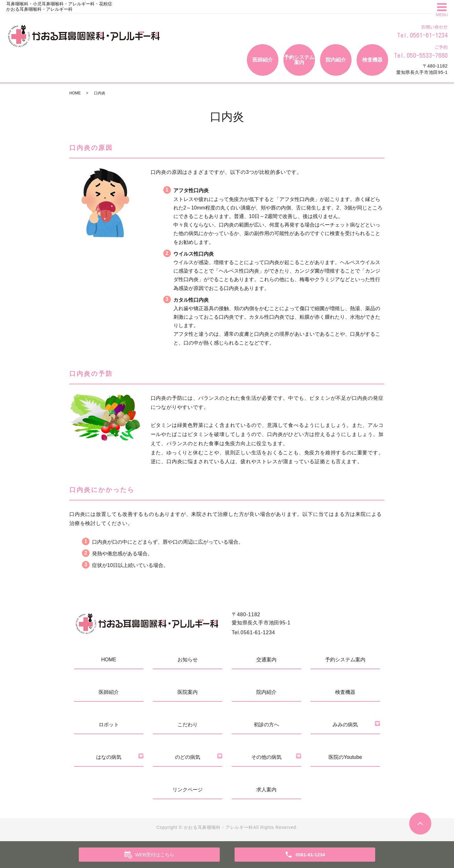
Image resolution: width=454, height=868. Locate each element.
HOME (75, 93)
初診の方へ (266, 725)
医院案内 (188, 692)
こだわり (188, 725)
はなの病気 (109, 757)
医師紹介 (263, 60)
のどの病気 (188, 757)
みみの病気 (345, 725)
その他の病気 (266, 757)
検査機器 (372, 60)
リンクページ (188, 790)
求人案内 (266, 790)
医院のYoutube (345, 757)
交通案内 (266, 660)
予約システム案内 (299, 60)
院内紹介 (336, 60)
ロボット (109, 725)
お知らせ (188, 660)
